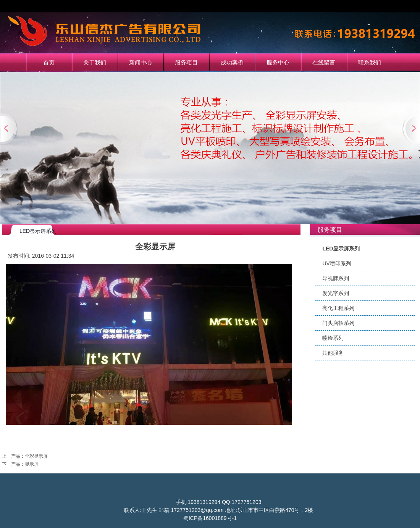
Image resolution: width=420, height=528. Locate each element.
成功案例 (232, 62)
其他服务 (333, 353)
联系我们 (370, 62)
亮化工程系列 (338, 308)
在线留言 (324, 62)
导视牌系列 (336, 278)
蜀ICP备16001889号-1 (210, 518)
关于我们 (95, 62)
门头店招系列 (338, 323)
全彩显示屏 (36, 456)
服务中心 (278, 62)
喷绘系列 (333, 338)
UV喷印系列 (337, 263)
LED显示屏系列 (341, 249)
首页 (49, 62)
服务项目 (186, 62)
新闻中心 (141, 62)
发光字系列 (336, 293)
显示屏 (32, 464)
